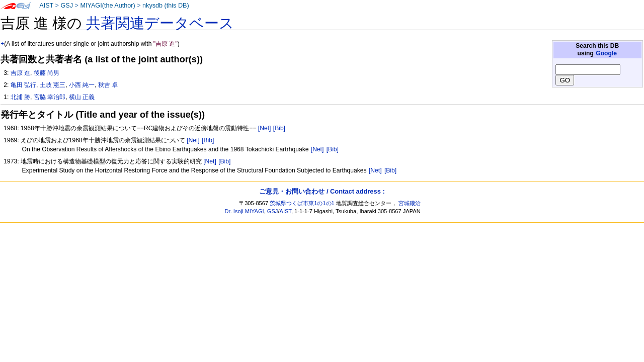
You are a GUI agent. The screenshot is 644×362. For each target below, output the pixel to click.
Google (606, 53)
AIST (46, 6)
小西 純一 (82, 85)
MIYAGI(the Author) (107, 6)
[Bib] (279, 128)
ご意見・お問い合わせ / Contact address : (322, 191)
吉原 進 (20, 73)
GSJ (67, 6)
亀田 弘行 (23, 85)
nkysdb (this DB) (166, 6)
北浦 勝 (20, 97)
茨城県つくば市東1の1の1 (302, 203)
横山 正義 (82, 97)
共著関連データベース (160, 23)
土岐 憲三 (53, 85)
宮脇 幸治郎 (50, 97)
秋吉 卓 (108, 85)
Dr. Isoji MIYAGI (245, 211)
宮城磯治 (410, 203)
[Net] (265, 128)
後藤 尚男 (47, 73)
